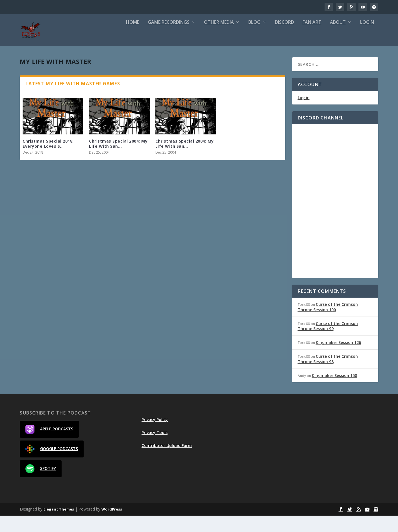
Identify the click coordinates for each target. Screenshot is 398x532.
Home (133, 39)
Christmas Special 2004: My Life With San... (118, 160)
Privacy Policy (155, 436)
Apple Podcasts (49, 446)
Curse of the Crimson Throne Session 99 (328, 342)
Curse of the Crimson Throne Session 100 (328, 323)
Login (367, 39)
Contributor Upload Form (167, 462)
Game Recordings (169, 39)
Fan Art (312, 39)
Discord (284, 39)
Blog (254, 39)
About (338, 39)
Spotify (41, 485)
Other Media (219, 39)
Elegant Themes (59, 526)
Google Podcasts (52, 465)
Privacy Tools (155, 449)
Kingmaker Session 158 (334, 392)
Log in (304, 114)
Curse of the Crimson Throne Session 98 (328, 375)
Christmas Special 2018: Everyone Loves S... (48, 160)
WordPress (112, 526)
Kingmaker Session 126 (338, 359)
